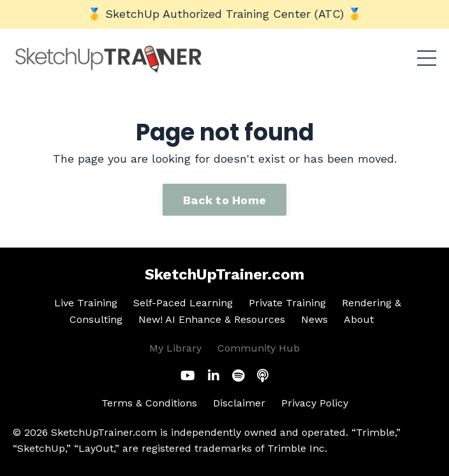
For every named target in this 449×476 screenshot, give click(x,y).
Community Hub (259, 348)
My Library (175, 348)
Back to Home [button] (224, 200)
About (359, 319)
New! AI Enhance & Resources (212, 319)
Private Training (287, 303)
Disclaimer (239, 403)
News (314, 319)
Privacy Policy (315, 403)
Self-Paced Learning (183, 303)
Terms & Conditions (149, 403)
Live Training (86, 303)
